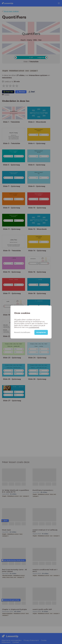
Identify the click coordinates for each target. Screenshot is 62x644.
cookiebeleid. (34, 327)
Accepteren (41, 332)
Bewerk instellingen (22, 332)
